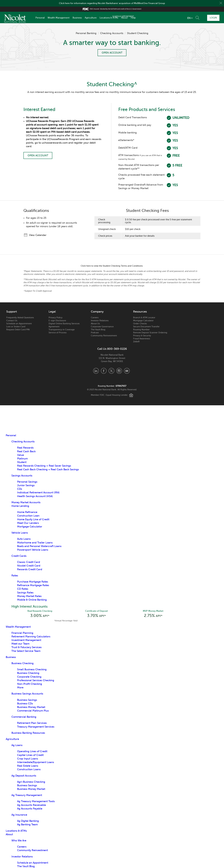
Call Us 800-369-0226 (112, 349)
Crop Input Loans (28, 759)
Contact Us (12, 321)
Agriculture (91, 18)
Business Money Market (31, 707)
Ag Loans (17, 745)
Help (133, 18)
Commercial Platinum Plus (33, 711)
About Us (95, 324)
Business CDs (25, 704)
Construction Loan (28, 516)
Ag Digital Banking (28, 821)
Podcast (95, 333)
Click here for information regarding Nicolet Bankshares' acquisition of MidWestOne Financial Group (112, 3)
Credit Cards (19, 556)
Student (22, 462)
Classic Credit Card (29, 562)
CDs (20, 489)
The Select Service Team (26, 651)
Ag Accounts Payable (30, 809)
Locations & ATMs (109, 18)
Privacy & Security (142, 336)
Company (97, 312)
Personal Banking (86, 33)
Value (20, 455)
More (20, 688)
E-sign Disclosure (57, 321)
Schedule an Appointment (19, 324)
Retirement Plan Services (32, 723)
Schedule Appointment (195, 18)
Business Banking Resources (28, 733)
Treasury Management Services (36, 727)
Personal (40, 18)
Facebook (104, 371)
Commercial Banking (24, 717)
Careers (95, 318)
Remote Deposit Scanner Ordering (150, 333)
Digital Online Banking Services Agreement (64, 325)
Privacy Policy (55, 318)
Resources (140, 312)
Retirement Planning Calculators (31, 637)
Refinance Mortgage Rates (33, 585)
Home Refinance (27, 512)
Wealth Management (59, 18)
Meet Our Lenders (28, 523)
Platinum (22, 459)
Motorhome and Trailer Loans (35, 543)
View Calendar (37, 235)
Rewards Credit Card (30, 569)
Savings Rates (25, 593)
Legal (52, 312)
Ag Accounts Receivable (31, 805)
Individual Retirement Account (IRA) (38, 492)
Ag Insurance (19, 815)
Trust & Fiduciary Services (26, 648)
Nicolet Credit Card (29, 566)
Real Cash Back (26, 451)
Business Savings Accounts (27, 694)
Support (12, 312)
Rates (15, 576)
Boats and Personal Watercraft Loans (39, 546)
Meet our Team (20, 644)
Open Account (112, 53)
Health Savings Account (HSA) (35, 496)
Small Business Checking (32, 670)
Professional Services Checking (36, 681)
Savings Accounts (22, 476)
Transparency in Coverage (62, 330)
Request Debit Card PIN (18, 330)
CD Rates (23, 589)
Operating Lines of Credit (32, 752)
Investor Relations (100, 321)
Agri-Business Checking (31, 782)
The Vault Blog (98, 330)
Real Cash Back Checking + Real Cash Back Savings (48, 469)
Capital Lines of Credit (30, 755)
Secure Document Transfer (146, 327)
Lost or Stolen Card (16, 327)
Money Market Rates (29, 596)
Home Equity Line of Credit (33, 519)
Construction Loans (29, 770)
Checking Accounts (112, 33)
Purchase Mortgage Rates (33, 582)
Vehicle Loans (20, 533)
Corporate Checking (29, 677)
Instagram (119, 371)
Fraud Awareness (142, 339)
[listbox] (173, 18)
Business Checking (22, 664)
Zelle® (136, 342)
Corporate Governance (102, 327)
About (124, 18)
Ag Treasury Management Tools (36, 802)
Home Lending (20, 506)
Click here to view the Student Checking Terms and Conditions (112, 266)
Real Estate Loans (28, 766)
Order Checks (140, 324)
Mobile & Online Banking (32, 600)
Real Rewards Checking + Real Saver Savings (44, 466)
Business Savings (27, 700)
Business (77, 18)
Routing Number (141, 330)
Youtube (127, 371)
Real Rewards (25, 448)
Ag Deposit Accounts (24, 776)
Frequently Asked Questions (20, 318)
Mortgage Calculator (143, 321)
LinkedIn (96, 371)
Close (221, 3)
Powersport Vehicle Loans (33, 550)
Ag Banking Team (27, 825)
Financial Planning (22, 633)
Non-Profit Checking (30, 684)
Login (213, 18)
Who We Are (19, 841)
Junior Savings (26, 485)
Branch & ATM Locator (144, 318)
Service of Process (58, 333)
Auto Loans (24, 539)
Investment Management (26, 640)
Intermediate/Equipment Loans (36, 762)
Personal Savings (27, 482)
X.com (111, 371)
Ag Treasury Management (27, 795)
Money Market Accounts (26, 502)
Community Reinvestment (104, 336)
